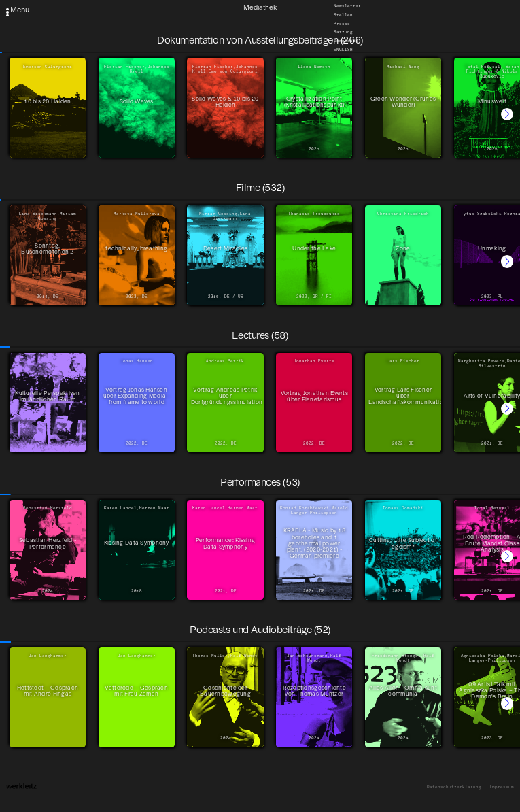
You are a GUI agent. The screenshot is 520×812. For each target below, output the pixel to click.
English (343, 50)
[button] (507, 114)
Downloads (346, 41)
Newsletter (347, 7)
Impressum (502, 787)
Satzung (343, 33)
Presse (342, 24)
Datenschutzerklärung (454, 787)
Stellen (343, 16)
